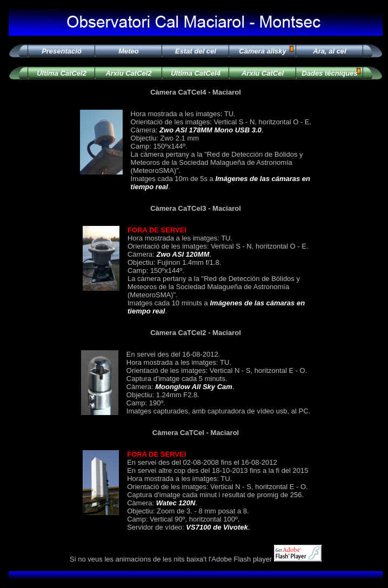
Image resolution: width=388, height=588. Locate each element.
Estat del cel (196, 51)
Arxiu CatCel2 (128, 73)
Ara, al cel (329, 51)
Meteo (129, 51)
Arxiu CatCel (263, 73)
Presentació (62, 51)
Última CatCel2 (62, 73)
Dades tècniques (329, 73)
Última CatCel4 (196, 73)
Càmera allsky (262, 51)
